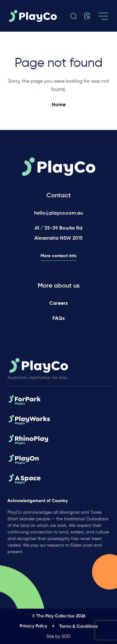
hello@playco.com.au (58, 213)
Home (59, 105)
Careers (58, 304)
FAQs (58, 319)
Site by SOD (58, 636)
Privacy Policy (33, 626)
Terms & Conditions (78, 626)
